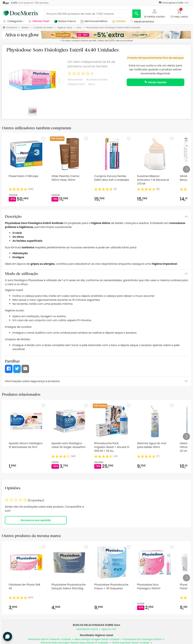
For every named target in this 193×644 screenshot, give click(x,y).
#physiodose (75, 80)
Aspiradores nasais (87, 629)
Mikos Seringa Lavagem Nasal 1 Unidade (97, 639)
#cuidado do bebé (97, 80)
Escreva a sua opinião (36, 520)
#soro (91, 84)
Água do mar (109, 629)
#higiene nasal (76, 84)
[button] (155, 13)
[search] (137, 14)
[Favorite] (43, 139)
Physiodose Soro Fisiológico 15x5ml (143, 639)
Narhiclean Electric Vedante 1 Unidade (49, 639)
